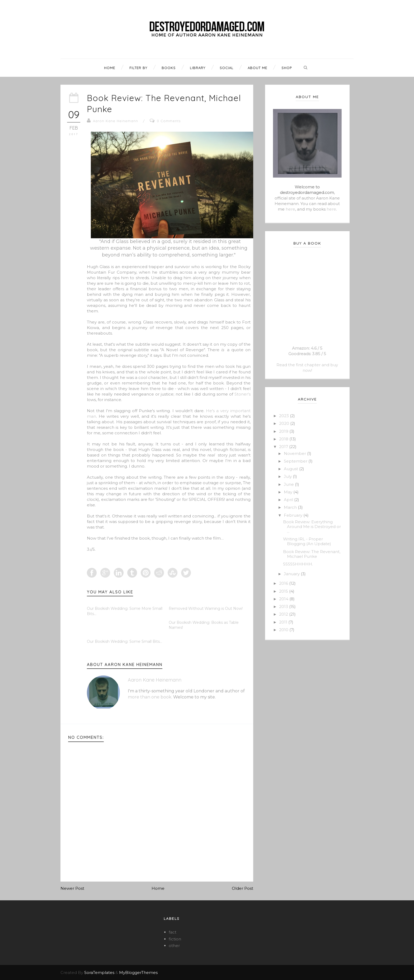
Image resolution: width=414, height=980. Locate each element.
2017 (284, 447)
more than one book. (150, 697)
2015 (284, 591)
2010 (284, 630)
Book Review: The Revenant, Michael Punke (312, 554)
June (289, 484)
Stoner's (243, 394)
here (290, 209)
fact (173, 932)
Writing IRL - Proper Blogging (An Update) (307, 541)
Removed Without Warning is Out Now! (206, 608)
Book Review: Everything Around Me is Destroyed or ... (312, 527)
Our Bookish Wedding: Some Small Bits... (124, 641)
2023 (284, 416)
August (291, 469)
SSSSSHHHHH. (298, 564)
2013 (284, 606)
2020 (285, 423)
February (294, 515)
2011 (284, 622)
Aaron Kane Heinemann (116, 121)
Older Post (243, 888)
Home (158, 888)
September (296, 461)
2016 (284, 583)
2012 (284, 614)
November (295, 453)
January (292, 574)
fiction (175, 939)
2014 (284, 599)
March (291, 507)
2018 (284, 439)
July (288, 476)
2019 (284, 431)
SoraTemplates (99, 972)
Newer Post (72, 888)
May (289, 492)
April (289, 500)
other (174, 946)
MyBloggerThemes (138, 972)
